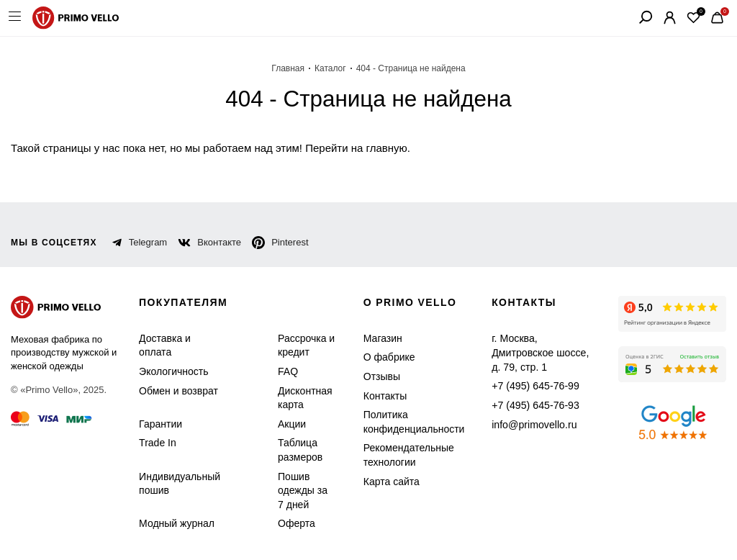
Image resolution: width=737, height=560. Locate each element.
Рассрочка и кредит (297, 346)
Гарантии (159, 424)
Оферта (288, 524)
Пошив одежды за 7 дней (297, 491)
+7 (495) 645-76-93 (525, 391)
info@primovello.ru (525, 410)
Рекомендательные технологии (400, 455)
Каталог (334, 68)
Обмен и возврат (175, 391)
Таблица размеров (291, 450)
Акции (285, 424)
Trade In (156, 443)
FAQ (281, 372)
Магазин (378, 339)
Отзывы (377, 377)
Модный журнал (174, 524)
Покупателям (185, 303)
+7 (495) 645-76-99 (525, 372)
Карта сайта (385, 482)
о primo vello (408, 303)
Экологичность (171, 372)
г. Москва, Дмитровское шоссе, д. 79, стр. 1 (536, 346)
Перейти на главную (327, 148)
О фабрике (383, 357)
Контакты (381, 396)
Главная (294, 68)
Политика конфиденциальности (406, 422)
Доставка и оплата (163, 346)
